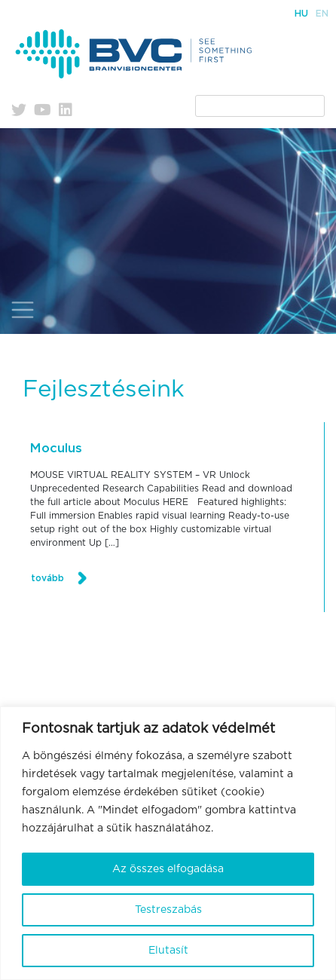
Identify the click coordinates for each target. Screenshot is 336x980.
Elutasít (168, 951)
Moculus (56, 449)
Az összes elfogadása (168, 869)
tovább (47, 578)
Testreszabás (168, 910)
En (322, 14)
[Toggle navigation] (23, 310)
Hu (301, 14)
